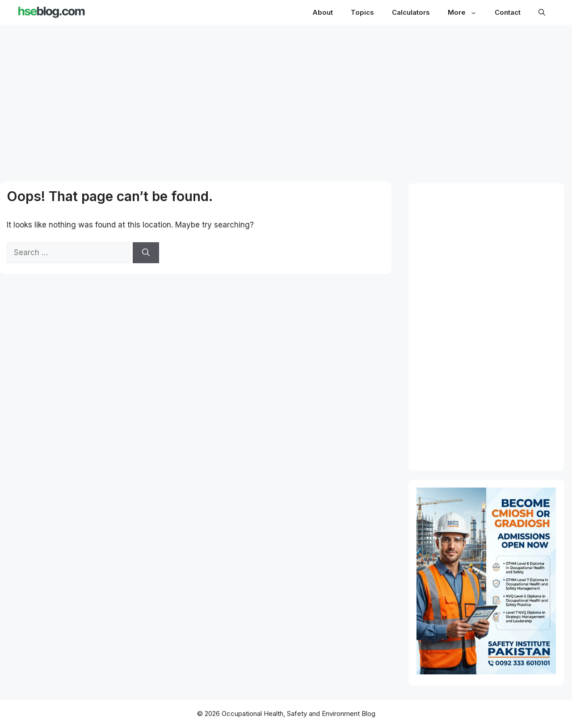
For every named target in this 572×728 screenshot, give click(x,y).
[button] (542, 13)
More (467, 12)
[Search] (146, 253)
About (323, 12)
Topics (362, 12)
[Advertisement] (286, 95)
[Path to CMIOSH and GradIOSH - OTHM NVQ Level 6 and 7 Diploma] (486, 672)
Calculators (411, 12)
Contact (508, 12)
